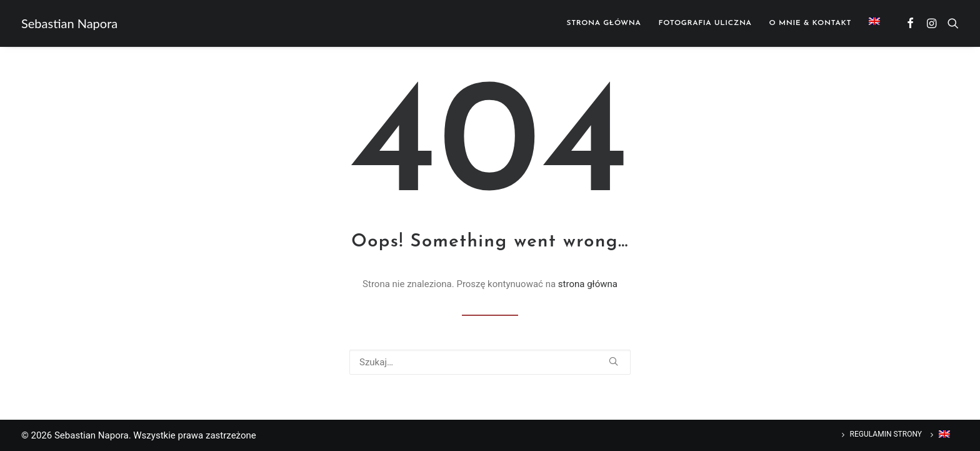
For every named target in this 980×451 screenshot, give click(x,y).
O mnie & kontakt (810, 23)
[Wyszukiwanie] (490, 362)
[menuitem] (604, 23)
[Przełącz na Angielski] (870, 21)
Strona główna (604, 23)
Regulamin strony (886, 434)
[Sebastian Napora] (69, 23)
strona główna (588, 284)
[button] (911, 23)
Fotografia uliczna (705, 23)
